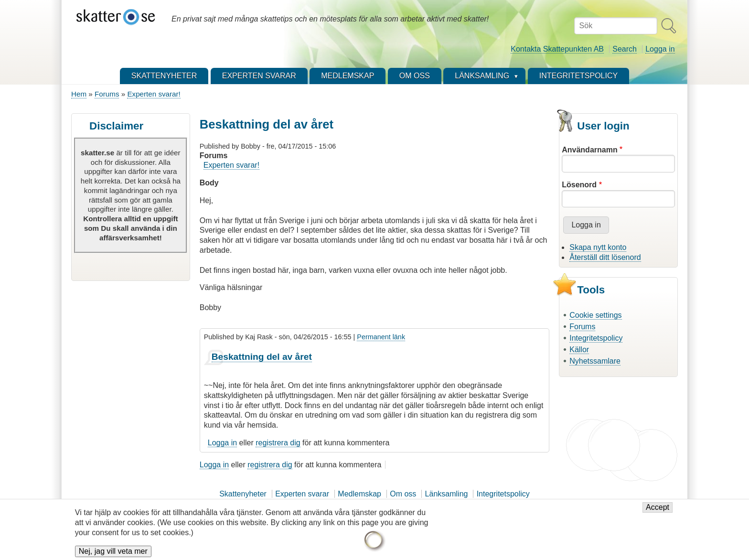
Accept (658, 512)
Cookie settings (595, 315)
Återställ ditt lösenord (605, 257)
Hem (79, 94)
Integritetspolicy (596, 338)
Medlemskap (359, 494)
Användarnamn (589, 150)
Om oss (403, 494)
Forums (107, 94)
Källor (579, 350)
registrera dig (278, 443)
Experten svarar (302, 494)
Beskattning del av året (262, 357)
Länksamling (447, 494)
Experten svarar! (154, 94)
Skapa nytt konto (598, 247)
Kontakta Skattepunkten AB (557, 49)
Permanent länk (381, 337)
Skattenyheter (243, 494)
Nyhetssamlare (595, 361)
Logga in (660, 49)
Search (625, 49)
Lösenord (579, 185)
